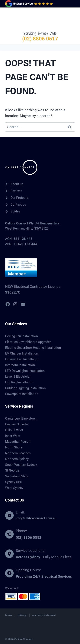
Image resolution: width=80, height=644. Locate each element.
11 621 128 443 (25, 244)
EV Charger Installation (22, 353)
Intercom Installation (20, 365)
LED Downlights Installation (25, 371)
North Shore (14, 447)
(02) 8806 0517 (40, 39)
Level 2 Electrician (18, 377)
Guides (15, 211)
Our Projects (19, 198)
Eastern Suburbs (17, 424)
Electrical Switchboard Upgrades (28, 342)
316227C (13, 292)
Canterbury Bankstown (21, 418)
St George (12, 470)
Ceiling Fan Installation (21, 336)
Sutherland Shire (17, 476)
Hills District (14, 430)
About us (17, 184)
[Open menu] (71, 19)
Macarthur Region (18, 442)
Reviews (16, 191)
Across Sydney (28, 557)
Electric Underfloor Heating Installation (33, 348)
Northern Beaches (18, 453)
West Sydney (14, 488)
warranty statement (44, 615)
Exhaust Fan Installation (22, 359)
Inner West (13, 436)
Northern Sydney (17, 459)
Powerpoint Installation (22, 394)
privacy (22, 615)
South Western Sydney (21, 465)
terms (9, 615)
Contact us (18, 205)
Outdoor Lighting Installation (25, 388)
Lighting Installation (19, 382)
